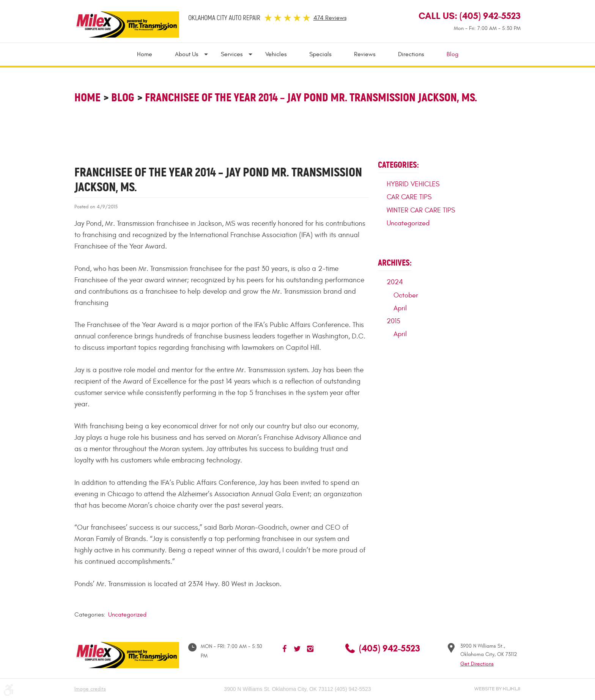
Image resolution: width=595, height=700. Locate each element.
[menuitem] (150, 54)
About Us (187, 54)
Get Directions (477, 664)
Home (145, 54)
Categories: (398, 165)
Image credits (90, 689)
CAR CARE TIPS (409, 197)
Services (232, 54)
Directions (411, 54)
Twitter (297, 649)
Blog (453, 54)
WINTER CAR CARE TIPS (421, 210)
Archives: (395, 263)
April (400, 308)
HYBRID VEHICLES (413, 184)
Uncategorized (127, 615)
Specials (320, 54)
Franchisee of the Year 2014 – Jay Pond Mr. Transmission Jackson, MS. (311, 97)
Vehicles (276, 54)
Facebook (285, 649)
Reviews (365, 54)
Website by (497, 689)
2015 (394, 321)
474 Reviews (330, 18)
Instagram (310, 649)
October (406, 295)
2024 (395, 282)
